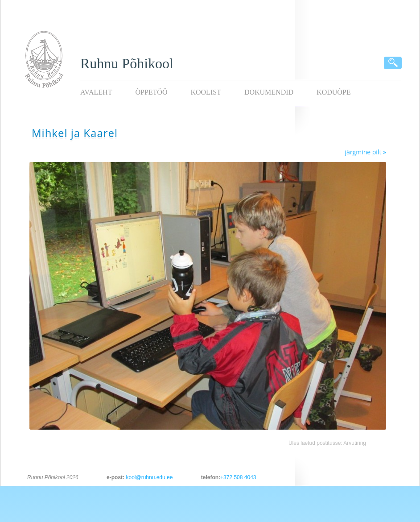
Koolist (206, 92)
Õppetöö (151, 92)
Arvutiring (355, 443)
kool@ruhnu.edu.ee (149, 477)
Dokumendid (269, 92)
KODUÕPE (334, 92)
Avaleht (96, 92)
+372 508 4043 (238, 477)
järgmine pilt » (366, 152)
